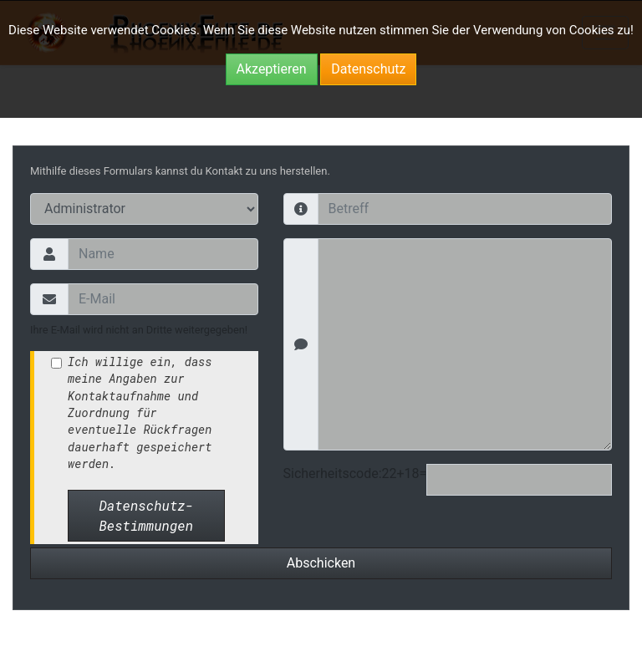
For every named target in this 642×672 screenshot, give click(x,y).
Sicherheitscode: (333, 473)
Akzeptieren (272, 69)
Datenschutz (368, 69)
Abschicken (321, 563)
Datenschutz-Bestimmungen (146, 515)
